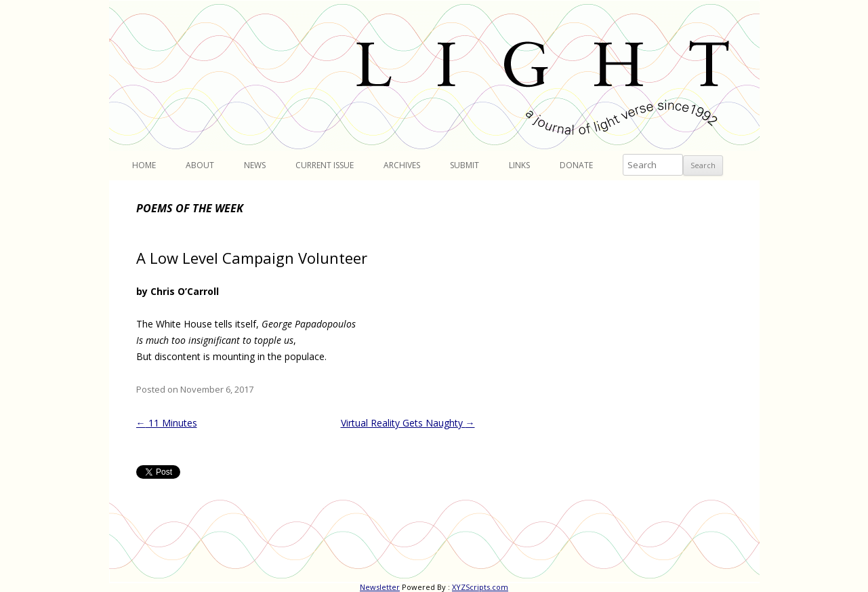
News (255, 165)
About (200, 165)
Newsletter (380, 587)
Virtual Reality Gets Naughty (408, 423)
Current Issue (325, 165)
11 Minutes (167, 423)
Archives (402, 165)
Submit (464, 165)
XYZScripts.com (480, 587)
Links (519, 165)
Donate (576, 165)
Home (144, 165)
